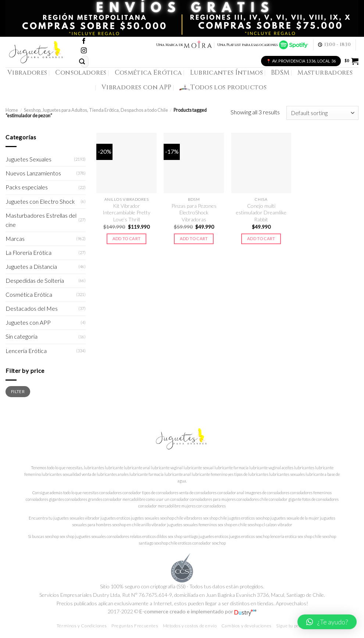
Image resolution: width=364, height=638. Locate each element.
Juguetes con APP (28, 322)
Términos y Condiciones (82, 626)
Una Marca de (184, 45)
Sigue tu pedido (292, 626)
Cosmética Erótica (148, 73)
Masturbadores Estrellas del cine (41, 220)
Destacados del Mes (32, 309)
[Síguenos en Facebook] (84, 41)
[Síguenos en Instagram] (84, 51)
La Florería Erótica (28, 253)
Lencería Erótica (26, 351)
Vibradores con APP (136, 87)
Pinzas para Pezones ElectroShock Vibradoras (194, 213)
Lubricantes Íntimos (227, 73)
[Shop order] (322, 113)
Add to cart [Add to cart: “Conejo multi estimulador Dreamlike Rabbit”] (261, 238)
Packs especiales (27, 187)
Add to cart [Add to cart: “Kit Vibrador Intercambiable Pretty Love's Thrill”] (127, 238)
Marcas (15, 239)
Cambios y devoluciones (247, 626)
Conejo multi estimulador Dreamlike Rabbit (261, 213)
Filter (18, 391)
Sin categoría (22, 336)
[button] (327, 622)
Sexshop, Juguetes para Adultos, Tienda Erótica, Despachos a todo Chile (96, 110)
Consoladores (81, 73)
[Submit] (82, 62)
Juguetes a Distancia (31, 267)
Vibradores (27, 73)
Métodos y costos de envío (190, 626)
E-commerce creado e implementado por (198, 611)
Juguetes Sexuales (28, 159)
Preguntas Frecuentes (135, 626)
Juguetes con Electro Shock (40, 202)
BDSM (280, 73)
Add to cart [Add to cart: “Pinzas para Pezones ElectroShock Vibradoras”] (194, 238)
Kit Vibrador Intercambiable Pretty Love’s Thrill (126, 213)
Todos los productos (223, 88)
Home (12, 110)
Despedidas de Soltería (35, 281)
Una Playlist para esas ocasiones (263, 45)
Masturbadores (325, 73)
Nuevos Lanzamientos (33, 173)
